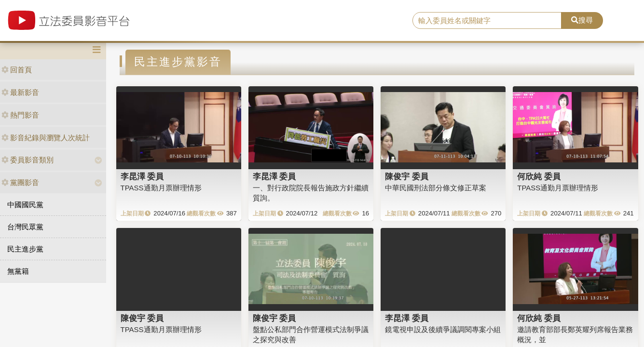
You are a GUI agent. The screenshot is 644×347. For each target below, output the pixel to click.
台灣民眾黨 (25, 227)
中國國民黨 (25, 205)
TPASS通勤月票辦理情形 (161, 188)
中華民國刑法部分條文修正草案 (436, 188)
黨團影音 (20, 182)
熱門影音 (20, 115)
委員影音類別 (27, 160)
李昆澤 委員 (142, 176)
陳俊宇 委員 (407, 176)
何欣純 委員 (539, 176)
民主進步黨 (25, 249)
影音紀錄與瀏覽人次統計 (46, 138)
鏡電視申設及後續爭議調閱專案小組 (443, 329)
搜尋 (582, 20)
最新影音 (20, 92)
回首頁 (17, 70)
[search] (487, 21)
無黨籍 (18, 271)
